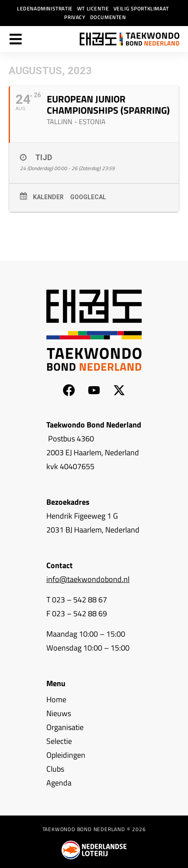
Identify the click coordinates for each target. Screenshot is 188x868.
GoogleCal (88, 197)
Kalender (48, 197)
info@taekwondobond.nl (88, 579)
